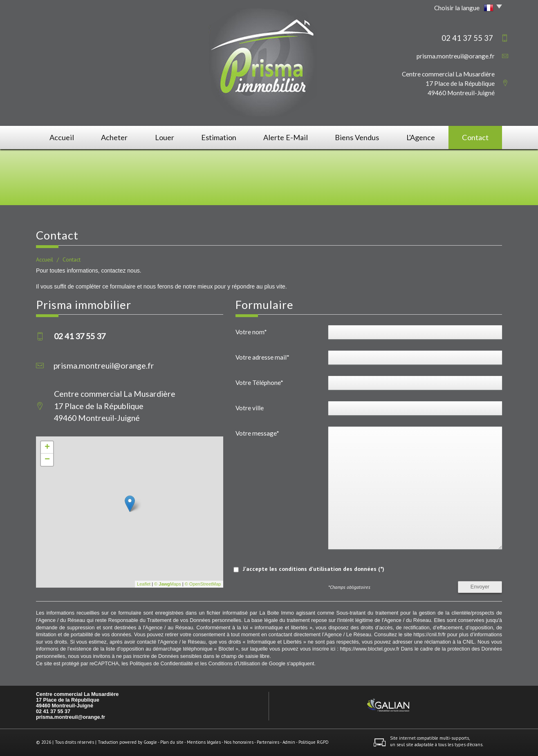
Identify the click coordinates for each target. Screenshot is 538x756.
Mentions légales (204, 742)
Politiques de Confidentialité (161, 664)
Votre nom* (251, 332)
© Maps (168, 584)
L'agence (421, 137)
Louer (165, 137)
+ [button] (47, 447)
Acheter (114, 137)
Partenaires (268, 742)
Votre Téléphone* (259, 382)
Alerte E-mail (286, 137)
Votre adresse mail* (262, 357)
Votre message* (257, 433)
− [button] (47, 460)
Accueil (62, 137)
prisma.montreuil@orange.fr (456, 56)
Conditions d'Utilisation (234, 664)
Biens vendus (357, 137)
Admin (289, 742)
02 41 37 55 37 (53, 711)
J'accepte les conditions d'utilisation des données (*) (314, 569)
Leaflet (144, 584)
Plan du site (172, 742)
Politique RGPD (314, 742)
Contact (475, 137)
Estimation (219, 137)
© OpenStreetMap (203, 584)
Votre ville (250, 408)
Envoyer (480, 587)
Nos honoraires (239, 742)
